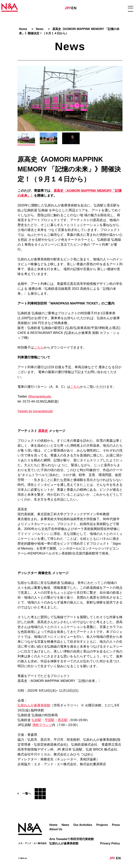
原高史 (43, 431)
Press (116, 825)
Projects (102, 825)
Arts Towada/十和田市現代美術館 (71, 839)
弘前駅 (36, 720)
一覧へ (32, 794)
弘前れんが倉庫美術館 (34, 705)
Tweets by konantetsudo (35, 411)
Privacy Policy (110, 843)
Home (53, 825)
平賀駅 (50, 720)
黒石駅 (63, 720)
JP (67, 8)
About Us (56, 829)
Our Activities (83, 825)
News (65, 825)
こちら (39, 347)
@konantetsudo (40, 397)
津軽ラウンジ (42, 725)
